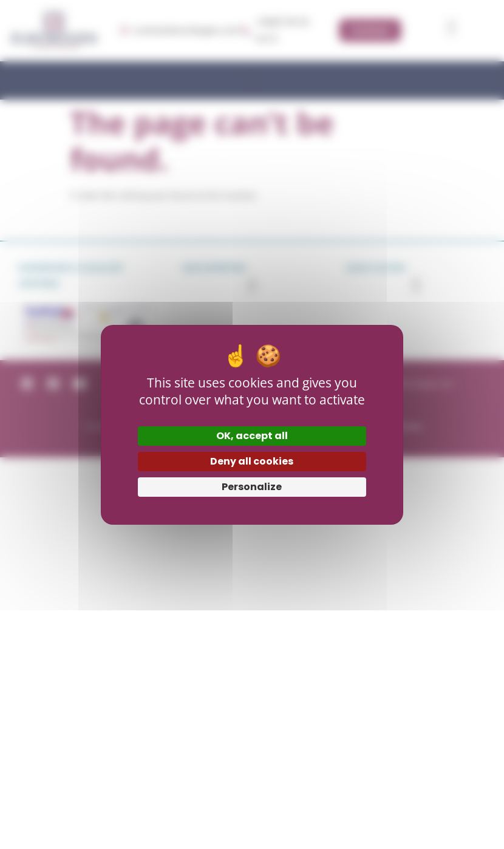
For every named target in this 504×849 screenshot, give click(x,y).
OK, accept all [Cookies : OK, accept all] (252, 436)
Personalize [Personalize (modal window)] (252, 487)
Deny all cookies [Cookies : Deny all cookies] (252, 461)
